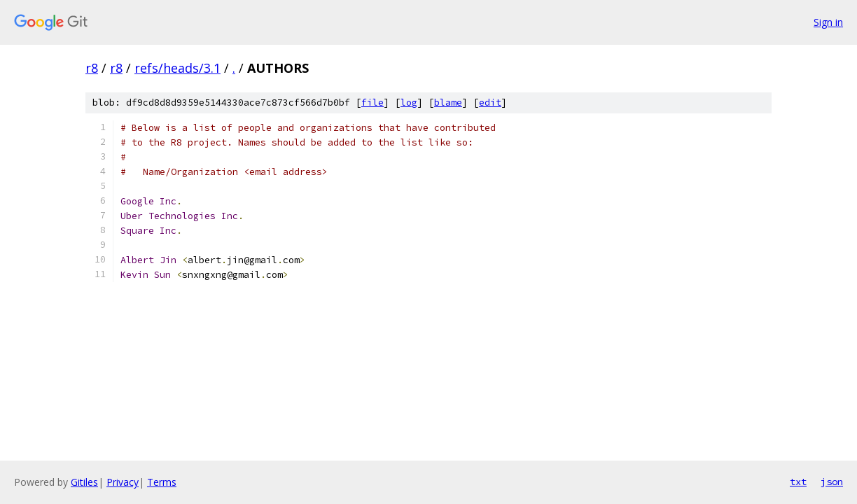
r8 (92, 68)
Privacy (123, 482)
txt (798, 482)
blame (448, 103)
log (409, 103)
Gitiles (84, 482)
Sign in (828, 22)
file (372, 103)
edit (490, 103)
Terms (162, 482)
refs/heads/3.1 (177, 68)
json (832, 482)
